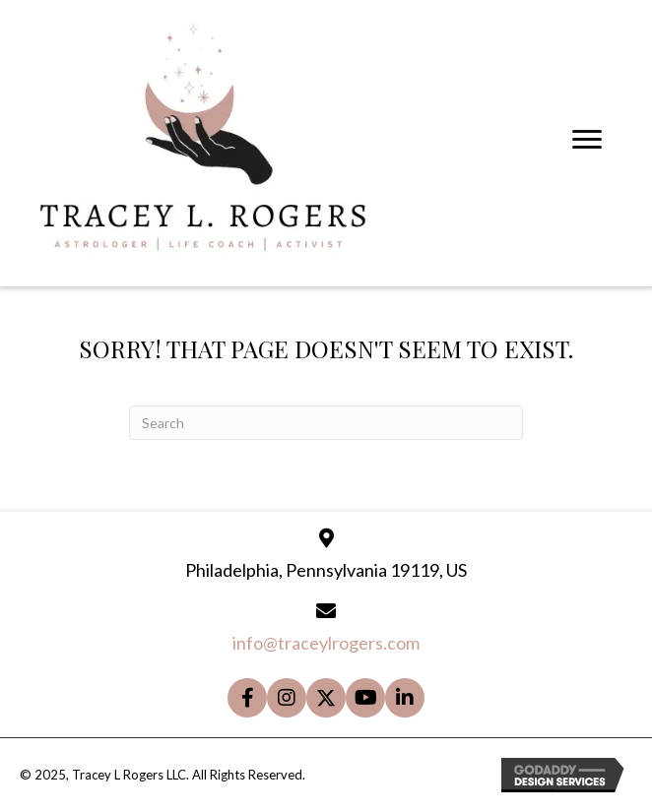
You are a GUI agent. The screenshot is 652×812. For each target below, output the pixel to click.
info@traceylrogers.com (326, 643)
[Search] (326, 423)
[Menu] (587, 140)
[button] (247, 698)
